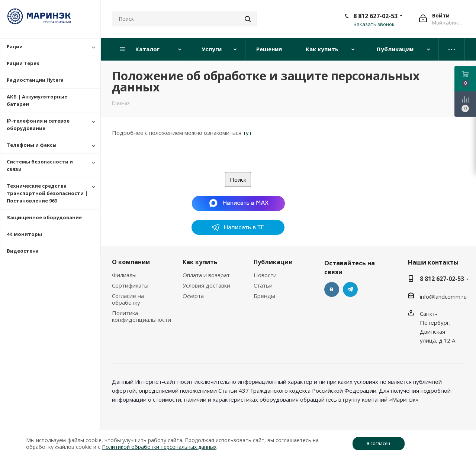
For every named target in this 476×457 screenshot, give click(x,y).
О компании (131, 262)
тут (247, 133)
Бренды (264, 296)
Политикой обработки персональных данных (159, 447)
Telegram (350, 289)
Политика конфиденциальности (141, 316)
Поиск (238, 179)
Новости (265, 275)
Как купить (200, 262)
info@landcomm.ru (443, 296)
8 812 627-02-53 (375, 16)
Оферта (193, 296)
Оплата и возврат (206, 275)
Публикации (273, 262)
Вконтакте (332, 289)
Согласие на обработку (128, 299)
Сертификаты (130, 285)
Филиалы (124, 275)
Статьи (263, 285)
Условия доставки (206, 285)
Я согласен (378, 443)
